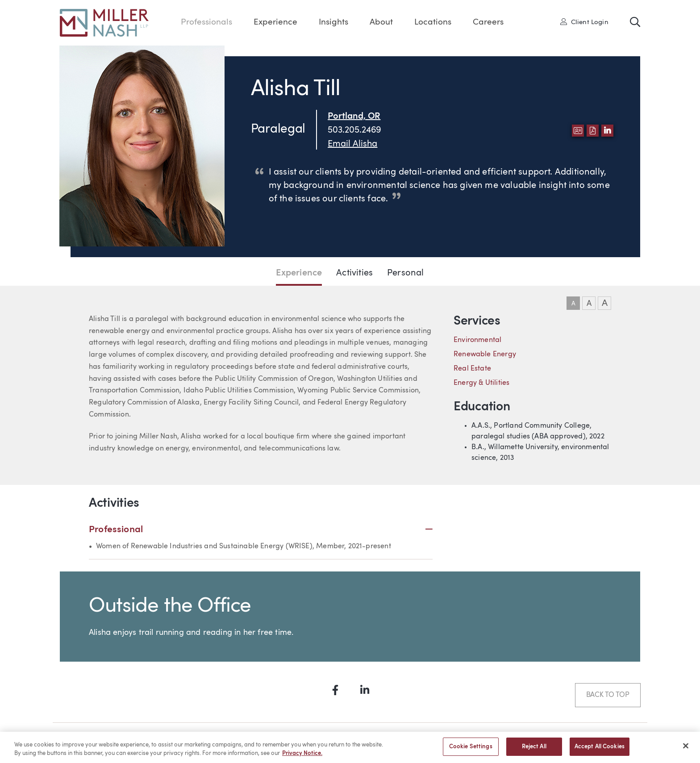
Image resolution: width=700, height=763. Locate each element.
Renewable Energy (485, 354)
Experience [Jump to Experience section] (299, 273)
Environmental (477, 340)
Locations (433, 23)
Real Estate (472, 369)
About (381, 23)
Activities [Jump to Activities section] (354, 273)
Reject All (534, 751)
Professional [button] (261, 530)
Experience (275, 23)
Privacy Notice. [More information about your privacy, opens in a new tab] (302, 757)
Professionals (206, 23)
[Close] (686, 750)
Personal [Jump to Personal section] (405, 273)
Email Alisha (352, 144)
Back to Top (608, 695)
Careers (488, 23)
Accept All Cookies (600, 751)
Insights (333, 23)
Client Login (584, 22)
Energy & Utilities (481, 383)
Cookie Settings (471, 751)
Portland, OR (354, 117)
